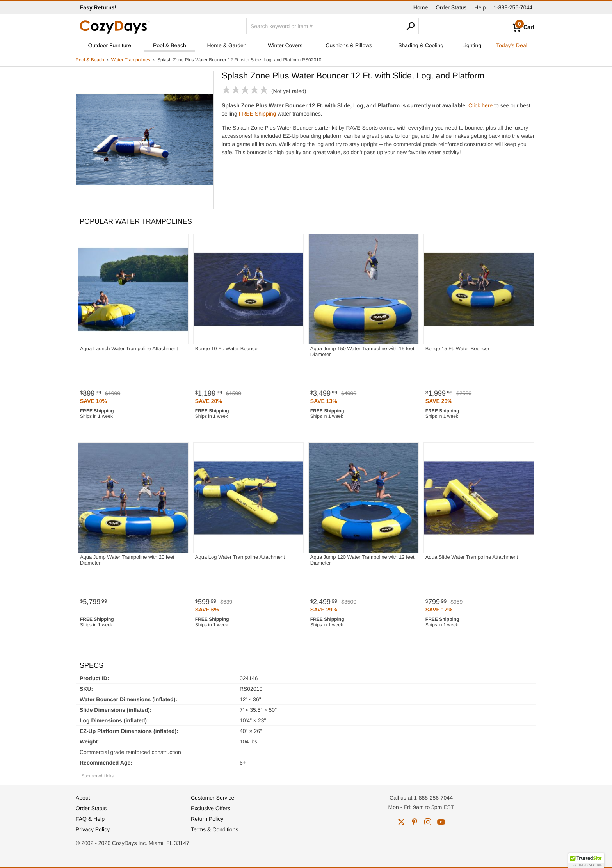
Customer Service (213, 798)
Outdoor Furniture (110, 45)
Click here (480, 105)
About (83, 798)
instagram (428, 822)
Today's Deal (512, 45)
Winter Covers (285, 45)
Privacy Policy (93, 829)
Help (480, 7)
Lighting (472, 45)
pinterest (415, 822)
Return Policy (207, 819)
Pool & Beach (170, 45)
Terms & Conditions (214, 829)
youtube (441, 822)
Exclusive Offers (211, 808)
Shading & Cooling (421, 45)
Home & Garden (227, 45)
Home (421, 7)
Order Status (451, 7)
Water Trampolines (131, 60)
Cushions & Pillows (349, 45)
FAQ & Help (90, 819)
